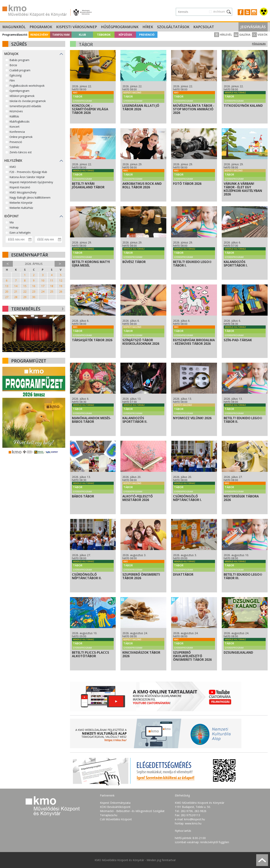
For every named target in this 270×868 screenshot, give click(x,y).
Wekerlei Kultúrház (21, 208)
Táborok (104, 35)
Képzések (125, 35)
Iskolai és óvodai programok (28, 101)
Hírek (148, 27)
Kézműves (16, 111)
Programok (41, 27)
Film (12, 80)
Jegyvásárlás (253, 27)
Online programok (21, 137)
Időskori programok (22, 96)
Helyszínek (13, 161)
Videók (260, 35)
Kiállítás (14, 116)
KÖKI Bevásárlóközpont (115, 807)
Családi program (20, 70)
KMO (13, 167)
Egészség (15, 75)
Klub (82, 35)
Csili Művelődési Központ (116, 819)
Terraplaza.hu (109, 815)
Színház (14, 147)
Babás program (19, 60)
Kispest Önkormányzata (115, 803)
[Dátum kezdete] (19, 239)
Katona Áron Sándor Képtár (27, 177)
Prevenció (147, 35)
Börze (13, 65)
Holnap (14, 227)
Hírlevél (223, 35)
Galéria (242, 35)
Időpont (12, 216)
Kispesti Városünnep (77, 27)
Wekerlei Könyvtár (21, 203)
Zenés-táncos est (21, 152)
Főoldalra (259, 44)
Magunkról (14, 27)
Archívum (219, 12)
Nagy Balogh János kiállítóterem (30, 197)
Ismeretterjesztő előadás (25, 106)
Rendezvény (39, 35)
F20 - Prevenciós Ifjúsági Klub (28, 172)
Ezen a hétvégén (20, 233)
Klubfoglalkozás (20, 121)
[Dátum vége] (48, 239)
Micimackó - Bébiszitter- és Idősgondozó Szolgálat (132, 811)
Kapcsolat (204, 27)
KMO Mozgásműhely (23, 192)
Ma (12, 222)
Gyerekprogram (19, 91)
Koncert (14, 127)
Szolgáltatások (173, 27)
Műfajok (11, 54)
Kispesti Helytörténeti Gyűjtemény (31, 182)
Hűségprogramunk (120, 27)
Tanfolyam (61, 35)
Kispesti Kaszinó (20, 187)
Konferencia (17, 132)
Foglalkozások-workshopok (27, 86)
